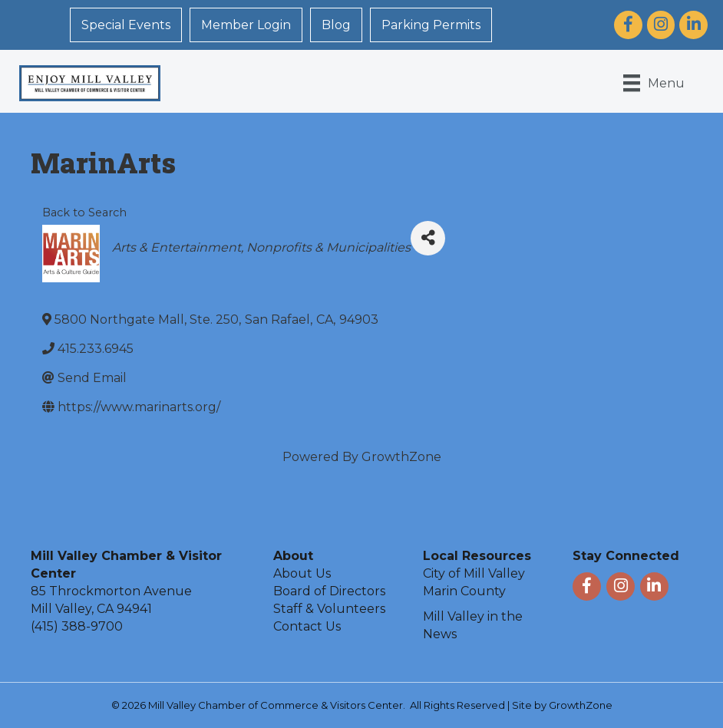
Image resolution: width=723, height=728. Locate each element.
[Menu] (654, 83)
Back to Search (84, 212)
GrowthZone (401, 457)
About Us (302, 573)
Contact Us (307, 626)
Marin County (464, 591)
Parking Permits (431, 25)
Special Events (126, 25)
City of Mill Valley (474, 573)
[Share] (428, 238)
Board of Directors (329, 591)
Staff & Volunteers (329, 609)
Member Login (246, 25)
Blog (336, 25)
